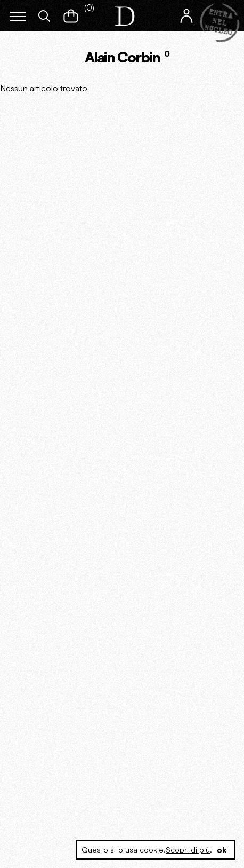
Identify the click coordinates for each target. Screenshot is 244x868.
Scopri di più (188, 850)
